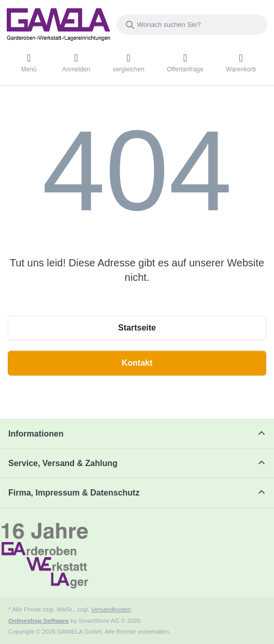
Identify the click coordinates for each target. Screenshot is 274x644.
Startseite (137, 328)
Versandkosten (111, 609)
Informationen (36, 434)
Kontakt (137, 363)
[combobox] (192, 25)
